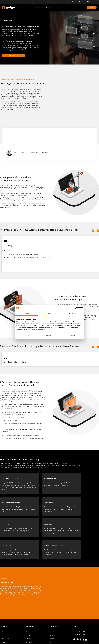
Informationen (39, 8)
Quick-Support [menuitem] (30, 629)
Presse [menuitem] (28, 622)
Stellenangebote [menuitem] (54, 619)
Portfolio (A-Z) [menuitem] (6, 626)
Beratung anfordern (11, 55)
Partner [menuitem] (52, 612)
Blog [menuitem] (27, 605)
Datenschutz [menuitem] (52, 638)
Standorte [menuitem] (53, 608)
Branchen (30, 8)
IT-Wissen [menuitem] (28, 612)
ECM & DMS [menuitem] (5, 612)
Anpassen (50, 335)
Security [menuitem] (4, 619)
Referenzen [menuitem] (29, 626)
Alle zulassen (72, 335)
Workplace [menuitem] (5, 622)
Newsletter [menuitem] (29, 619)
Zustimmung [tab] (26, 313)
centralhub (67, 2)
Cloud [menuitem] (3, 605)
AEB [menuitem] (62, 638)
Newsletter (83, 2)
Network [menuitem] (4, 615)
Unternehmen (50, 8)
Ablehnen (27, 335)
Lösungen (21, 8)
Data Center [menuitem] (5, 608)
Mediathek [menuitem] (29, 615)
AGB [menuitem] (58, 638)
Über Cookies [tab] (73, 313)
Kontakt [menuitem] (52, 622)
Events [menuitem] (28, 608)
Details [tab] (49, 313)
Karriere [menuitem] (52, 615)
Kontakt (92, 7)
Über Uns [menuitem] (52, 605)
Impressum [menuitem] (29, 638)
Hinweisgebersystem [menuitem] (40, 638)
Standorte (91, 2)
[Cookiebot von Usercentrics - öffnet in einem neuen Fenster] (76, 308)
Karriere (75, 2)
